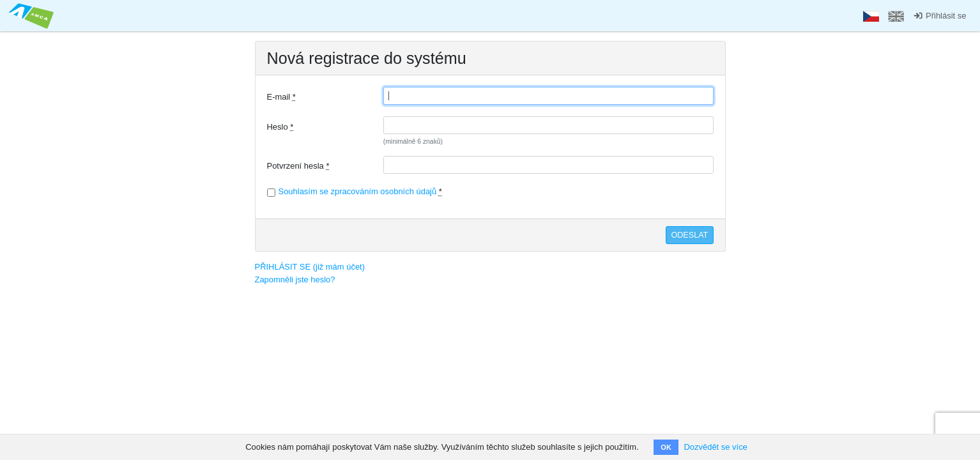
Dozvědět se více (715, 447)
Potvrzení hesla (298, 166)
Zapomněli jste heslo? (295, 280)
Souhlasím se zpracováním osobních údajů (358, 191)
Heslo (280, 127)
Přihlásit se (939, 16)
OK (666, 447)
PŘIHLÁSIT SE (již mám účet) (310, 267)
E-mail (281, 97)
